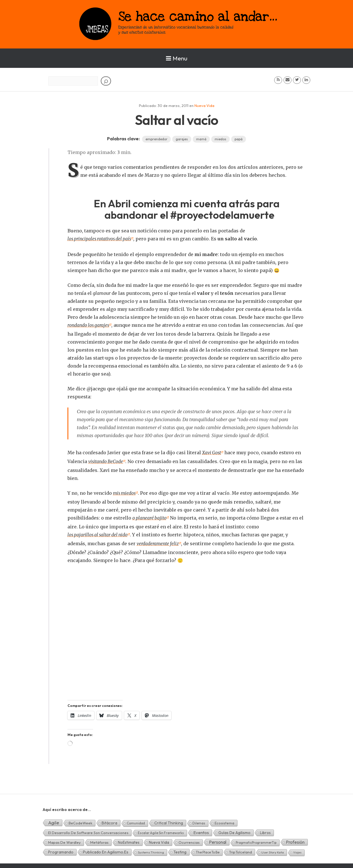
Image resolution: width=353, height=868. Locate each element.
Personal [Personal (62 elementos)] (218, 840)
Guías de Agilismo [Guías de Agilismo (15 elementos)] (234, 830)
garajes (182, 139)
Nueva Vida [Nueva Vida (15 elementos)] (159, 840)
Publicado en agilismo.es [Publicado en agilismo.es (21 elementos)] (106, 850)
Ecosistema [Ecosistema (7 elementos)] (224, 821)
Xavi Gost (212, 452)
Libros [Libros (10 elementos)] (265, 830)
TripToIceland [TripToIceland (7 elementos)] (240, 850)
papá (239, 139)
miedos (220, 139)
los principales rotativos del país (101, 239)
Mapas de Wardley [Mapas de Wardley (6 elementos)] (64, 840)
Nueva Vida (204, 106)
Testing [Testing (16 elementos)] (180, 850)
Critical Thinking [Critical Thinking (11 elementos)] (169, 821)
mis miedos (125, 492)
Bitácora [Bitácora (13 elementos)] (109, 821)
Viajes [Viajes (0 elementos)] (297, 850)
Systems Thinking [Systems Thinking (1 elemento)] (151, 850)
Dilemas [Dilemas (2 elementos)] (199, 821)
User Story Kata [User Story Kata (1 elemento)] (273, 850)
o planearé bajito (150, 516)
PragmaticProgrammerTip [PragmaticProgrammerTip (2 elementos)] (256, 840)
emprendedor (156, 139)
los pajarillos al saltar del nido (99, 533)
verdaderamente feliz (158, 542)
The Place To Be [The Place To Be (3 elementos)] (208, 850)
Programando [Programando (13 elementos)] (61, 850)
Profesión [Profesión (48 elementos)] (295, 840)
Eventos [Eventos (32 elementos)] (201, 830)
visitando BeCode (106, 461)
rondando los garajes (89, 325)
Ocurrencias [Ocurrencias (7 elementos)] (189, 840)
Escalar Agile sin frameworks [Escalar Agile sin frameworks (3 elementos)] (161, 831)
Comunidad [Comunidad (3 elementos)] (136, 821)
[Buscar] (106, 81)
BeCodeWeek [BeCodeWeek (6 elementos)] (80, 821)
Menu (177, 58)
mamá (201, 139)
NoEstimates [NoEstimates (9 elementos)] (129, 840)
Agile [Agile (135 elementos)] (54, 820)
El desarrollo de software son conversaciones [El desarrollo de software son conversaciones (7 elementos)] (88, 830)
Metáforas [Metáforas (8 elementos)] (99, 840)
